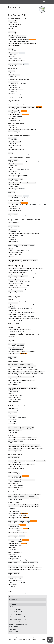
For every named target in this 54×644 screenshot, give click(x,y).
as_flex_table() (13, 303)
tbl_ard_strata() (13, 521)
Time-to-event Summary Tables (18, 617)
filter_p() (17, 398)
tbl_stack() (12, 340)
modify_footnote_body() (31, 370)
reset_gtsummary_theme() (29, 438)
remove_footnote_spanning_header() (33, 373)
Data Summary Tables (15, 600)
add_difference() (17, 36)
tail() (25, 329)
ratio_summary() (13, 214)
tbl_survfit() (12, 138)
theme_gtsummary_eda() (15, 450)
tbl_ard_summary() (14, 525)
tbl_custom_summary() (15, 203)
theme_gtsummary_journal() (16, 445)
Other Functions (13, 632)
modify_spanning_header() (26, 364)
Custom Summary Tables (16, 622)
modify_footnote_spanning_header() (19, 371)
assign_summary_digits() (16, 577)
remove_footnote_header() (37, 371)
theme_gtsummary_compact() (32, 445)
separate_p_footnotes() (15, 64)
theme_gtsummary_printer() (16, 447)
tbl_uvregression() (14, 226)
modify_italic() (31, 461)
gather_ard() (12, 548)
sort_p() (11, 398)
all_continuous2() (24, 494)
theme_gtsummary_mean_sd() (35, 448)
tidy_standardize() (14, 505)
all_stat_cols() (34, 498)
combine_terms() (13, 241)
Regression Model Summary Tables (18, 624)
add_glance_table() (14, 245)
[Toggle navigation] (44, 2)
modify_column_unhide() (28, 465)
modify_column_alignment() (16, 468)
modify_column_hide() (15, 465)
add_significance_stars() (16, 253)
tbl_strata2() (21, 344)
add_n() (15, 44)
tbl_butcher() (12, 357)
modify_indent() (13, 484)
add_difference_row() (19, 40)
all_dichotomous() (14, 496)
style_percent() (13, 408)
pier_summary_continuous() (16, 569)
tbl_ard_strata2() (24, 521)
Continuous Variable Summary (18, 607)
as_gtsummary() (13, 555)
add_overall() (12, 32)
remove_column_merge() (29, 480)
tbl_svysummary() (13, 160)
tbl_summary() (12, 21)
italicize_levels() (14, 390)
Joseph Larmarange (28, 638)
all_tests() (23, 496)
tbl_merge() (12, 336)
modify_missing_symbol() (16, 487)
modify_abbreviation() (15, 381)
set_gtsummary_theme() (15, 438)
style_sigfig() (13, 416)
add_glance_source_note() (28, 245)
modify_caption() (13, 384)
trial (10, 591)
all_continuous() (13, 494)
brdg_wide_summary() (14, 573)
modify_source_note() (15, 377)
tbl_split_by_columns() (28, 352)
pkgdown (44, 639)
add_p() (15, 25)
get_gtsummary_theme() (15, 439)
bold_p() (11, 394)
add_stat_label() (13, 53)
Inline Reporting (14, 627)
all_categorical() (36, 494)
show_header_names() (30, 366)
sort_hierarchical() (14, 111)
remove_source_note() (28, 377)
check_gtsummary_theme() (16, 441)
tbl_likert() (12, 126)
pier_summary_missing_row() (33, 569)
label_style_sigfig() (28, 427)
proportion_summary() (15, 210)
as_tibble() (15, 318)
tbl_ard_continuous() (15, 514)
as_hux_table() (13, 315)
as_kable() (12, 307)
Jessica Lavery (22, 639)
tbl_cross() (12, 71)
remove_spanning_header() (16, 366)
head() (14, 329)
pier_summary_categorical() (16, 568)
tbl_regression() (13, 222)
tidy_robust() (35, 505)
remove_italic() (41, 461)
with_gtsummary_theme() (29, 439)
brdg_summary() (13, 566)
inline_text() (16, 269)
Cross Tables (13, 604)
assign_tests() (13, 584)
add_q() (11, 28)
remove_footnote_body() (15, 373)
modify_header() (13, 364)
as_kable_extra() (13, 311)
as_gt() (11, 299)
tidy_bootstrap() (25, 505)
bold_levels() (33, 388)
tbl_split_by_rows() (14, 352)
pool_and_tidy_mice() (15, 507)
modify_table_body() (14, 457)
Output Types (13, 629)
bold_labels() (12, 388)
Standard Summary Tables (17, 602)
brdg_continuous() (14, 558)
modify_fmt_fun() (13, 472)
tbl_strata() (12, 344)
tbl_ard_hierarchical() (15, 517)
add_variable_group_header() (17, 60)
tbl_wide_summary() (14, 100)
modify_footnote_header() (16, 370)
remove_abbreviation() (29, 381)
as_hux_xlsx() (22, 315)
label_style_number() (15, 427)
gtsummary (12, 2)
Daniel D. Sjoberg (19, 638)
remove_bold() (21, 461)
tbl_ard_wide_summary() (15, 529)
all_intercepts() (32, 496)
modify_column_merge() (15, 480)
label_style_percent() (15, 431)
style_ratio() (12, 420)
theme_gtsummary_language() (33, 447)
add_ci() (11, 49)
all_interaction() (14, 498)
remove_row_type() (14, 401)
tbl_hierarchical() (14, 107)
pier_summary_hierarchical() (29, 562)
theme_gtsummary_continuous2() (17, 448)
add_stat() (12, 57)
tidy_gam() (25, 507)
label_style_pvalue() (15, 429)
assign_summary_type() (15, 581)
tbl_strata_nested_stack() (16, 348)
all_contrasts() (24, 498)
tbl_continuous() (13, 82)
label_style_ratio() (27, 429)
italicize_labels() (23, 388)
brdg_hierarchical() (14, 562)
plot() (15, 260)
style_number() (13, 423)
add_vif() (11, 256)
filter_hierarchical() (15, 115)
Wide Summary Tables (16, 609)
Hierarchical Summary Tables (17, 612)
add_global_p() (13, 230)
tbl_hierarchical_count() (28, 107)
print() (14, 353)
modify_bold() (12, 461)
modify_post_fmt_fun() (15, 476)
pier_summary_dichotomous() (26, 566)
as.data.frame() (31, 318)
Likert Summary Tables (16, 614)
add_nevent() (16, 149)
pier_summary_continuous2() (33, 568)
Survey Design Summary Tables (18, 619)
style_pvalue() (13, 412)
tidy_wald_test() (33, 507)
